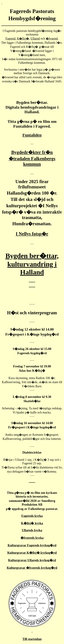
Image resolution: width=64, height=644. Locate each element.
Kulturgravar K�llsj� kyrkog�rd (32, 553)
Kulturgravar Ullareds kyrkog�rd (32, 560)
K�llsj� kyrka (32, 523)
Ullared (35, 39)
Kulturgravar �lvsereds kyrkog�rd (32, 568)
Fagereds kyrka (32, 516)
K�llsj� (23, 39)
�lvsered (52, 39)
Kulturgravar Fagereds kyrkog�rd (32, 545)
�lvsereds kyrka (32, 538)
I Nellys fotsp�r (32, 234)
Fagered (10, 39)
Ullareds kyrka (32, 530)
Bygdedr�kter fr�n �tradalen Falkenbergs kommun (32, 158)
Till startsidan (32, 639)
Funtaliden (32, 135)
